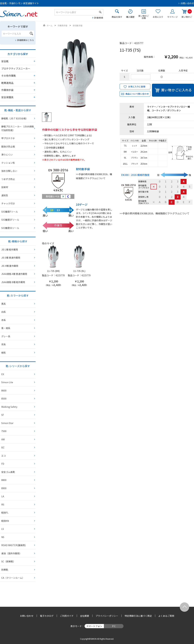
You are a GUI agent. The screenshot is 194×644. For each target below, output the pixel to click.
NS (3, 537)
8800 (4, 480)
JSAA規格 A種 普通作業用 (14, 274)
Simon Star (7, 423)
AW (3, 439)
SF (3, 415)
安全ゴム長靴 (8, 472)
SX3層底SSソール (10, 228)
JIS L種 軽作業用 (10, 250)
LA (3, 496)
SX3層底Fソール (10, 212)
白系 (4, 312)
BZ (3, 447)
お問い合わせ (187, 3)
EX (3, 374)
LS (3, 529)
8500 (4, 399)
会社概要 (85, 616)
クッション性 (8, 163)
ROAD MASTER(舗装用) (13, 545)
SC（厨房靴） (8, 561)
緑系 (4, 353)
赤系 (4, 320)
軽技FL (5, 513)
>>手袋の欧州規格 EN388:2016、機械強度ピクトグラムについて (154, 213)
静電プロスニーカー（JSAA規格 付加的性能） (18, 128)
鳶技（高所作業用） (11, 553)
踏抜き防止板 (8, 146)
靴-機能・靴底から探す (18, 110)
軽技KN (5, 521)
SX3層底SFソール (10, 220)
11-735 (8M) (53, 271)
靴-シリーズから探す (18, 366)
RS (3, 504)
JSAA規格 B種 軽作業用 (13, 282)
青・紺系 (6, 328)
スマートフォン (94, 626)
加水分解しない (9, 171)
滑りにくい (7, 155)
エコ (4, 456)
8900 (4, 488)
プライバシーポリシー (107, 616)
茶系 (4, 344)
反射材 (5, 187)
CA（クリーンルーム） (13, 578)
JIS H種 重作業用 (10, 266)
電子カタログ (47, 616)
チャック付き (8, 203)
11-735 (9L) (79, 271)
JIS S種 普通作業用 (11, 258)
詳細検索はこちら (26, 40)
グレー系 (6, 336)
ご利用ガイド (67, 616)
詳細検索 (99, 18)
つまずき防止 (8, 179)
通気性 (5, 195)
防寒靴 (5, 570)
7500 (4, 431)
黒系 (4, 304)
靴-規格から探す (18, 241)
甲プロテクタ (8, 138)
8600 (4, 390)
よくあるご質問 (166, 616)
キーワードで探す (18, 26)
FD (3, 464)
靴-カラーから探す (18, 295)
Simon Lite (7, 382)
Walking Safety (9, 407)
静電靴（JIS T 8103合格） (15, 118)
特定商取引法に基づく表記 (138, 616)
